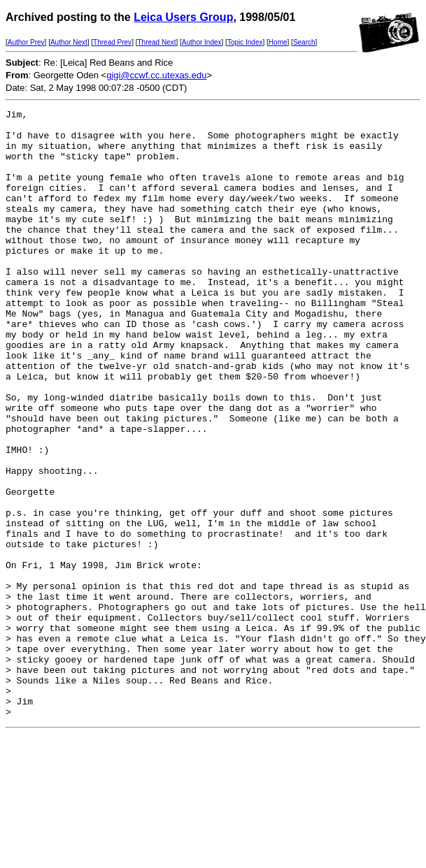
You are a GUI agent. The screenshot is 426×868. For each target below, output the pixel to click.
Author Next (69, 42)
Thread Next (156, 42)
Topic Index (245, 42)
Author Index (202, 42)
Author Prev (26, 42)
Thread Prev (112, 42)
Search (304, 42)
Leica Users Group (183, 17)
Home (278, 42)
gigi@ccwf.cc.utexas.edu (156, 75)
